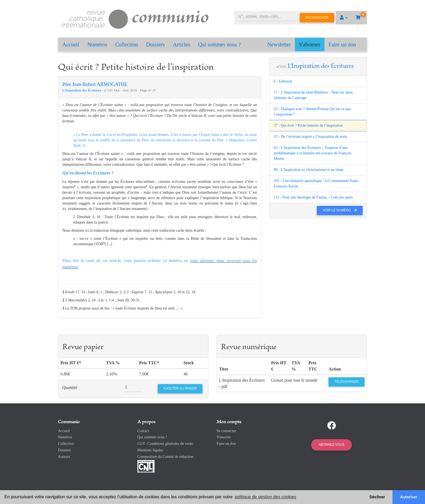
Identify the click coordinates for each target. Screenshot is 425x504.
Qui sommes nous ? (219, 44)
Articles (181, 44)
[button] (344, 18)
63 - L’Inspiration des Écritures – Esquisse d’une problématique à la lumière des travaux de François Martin (313, 153)
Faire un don (342, 44)
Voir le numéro (341, 210)
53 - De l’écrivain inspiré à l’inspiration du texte (310, 137)
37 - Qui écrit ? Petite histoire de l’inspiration (308, 125)
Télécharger (347, 382)
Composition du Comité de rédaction (165, 457)
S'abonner (310, 44)
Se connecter (226, 431)
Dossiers (155, 44)
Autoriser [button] (409, 497)
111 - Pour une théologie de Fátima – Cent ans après (313, 197)
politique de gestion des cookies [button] (265, 497)
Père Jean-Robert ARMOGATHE (95, 84)
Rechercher (317, 18)
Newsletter (279, 44)
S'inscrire (224, 437)
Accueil (71, 44)
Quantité (70, 387)
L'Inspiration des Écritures (82, 90)
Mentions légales (150, 450)
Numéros (97, 44)
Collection (127, 44)
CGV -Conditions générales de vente (165, 444)
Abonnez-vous (331, 445)
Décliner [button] (377, 497)
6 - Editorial (283, 81)
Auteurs (64, 457)
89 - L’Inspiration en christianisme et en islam (309, 170)
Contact (143, 431)
